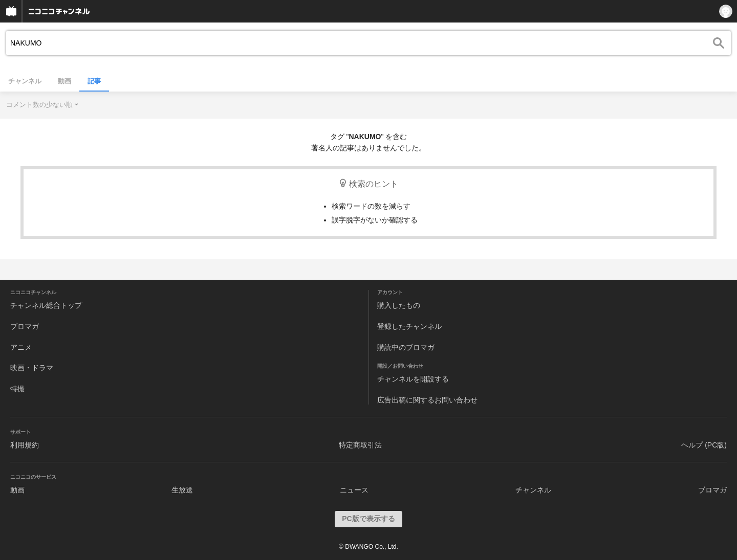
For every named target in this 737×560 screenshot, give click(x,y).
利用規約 (25, 445)
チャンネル (25, 81)
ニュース (354, 490)
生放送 (182, 490)
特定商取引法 (360, 445)
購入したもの (399, 305)
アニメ (21, 347)
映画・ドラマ (32, 368)
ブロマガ (25, 326)
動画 (64, 81)
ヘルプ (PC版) (704, 445)
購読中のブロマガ (406, 347)
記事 (94, 81)
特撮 (17, 389)
